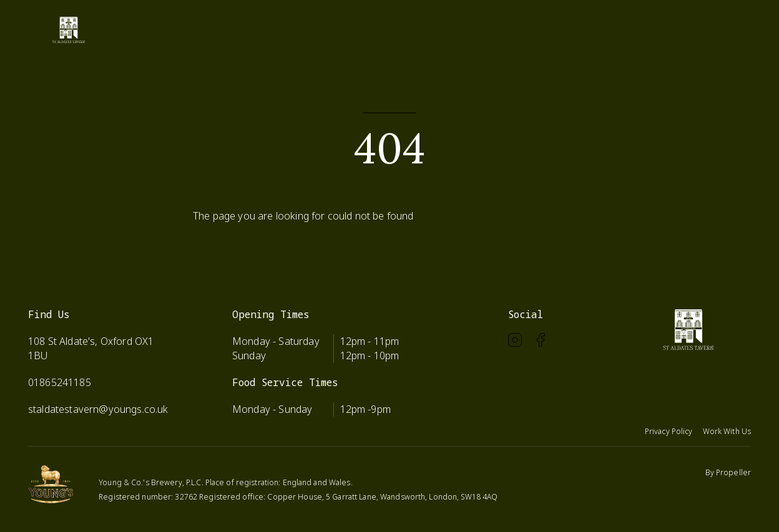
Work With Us (727, 431)
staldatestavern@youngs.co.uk (98, 409)
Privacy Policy (669, 431)
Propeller (733, 472)
